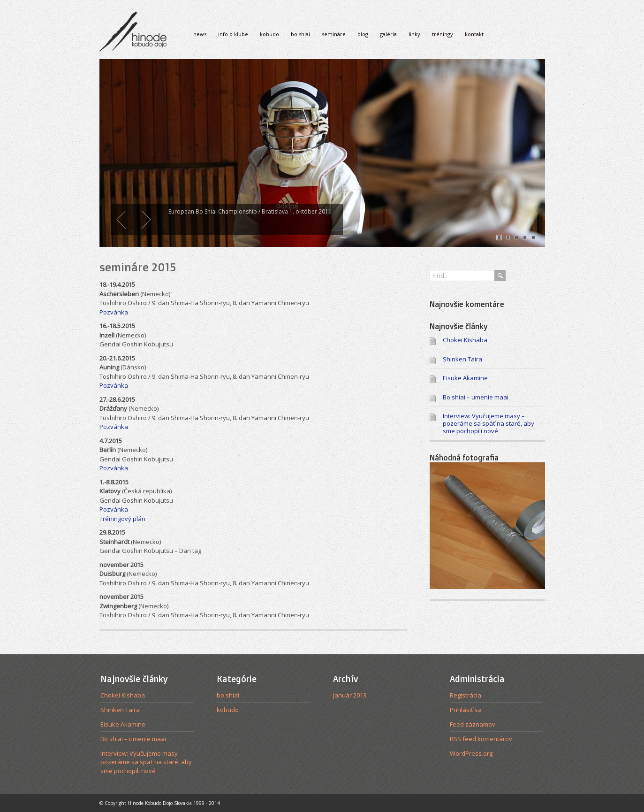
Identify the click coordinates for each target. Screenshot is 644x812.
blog (363, 34)
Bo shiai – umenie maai (476, 397)
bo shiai (300, 34)
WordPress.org (471, 753)
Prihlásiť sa (466, 710)
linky (414, 34)
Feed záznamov (473, 724)
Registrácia (466, 695)
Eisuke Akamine (465, 378)
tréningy (443, 34)
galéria (388, 34)
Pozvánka (114, 312)
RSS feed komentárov (481, 739)
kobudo (269, 34)
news (200, 34)
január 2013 (350, 695)
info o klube (233, 34)
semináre (334, 34)
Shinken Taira (462, 359)
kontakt (474, 34)
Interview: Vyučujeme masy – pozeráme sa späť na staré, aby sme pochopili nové (489, 423)
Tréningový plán (122, 519)
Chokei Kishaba (465, 340)
